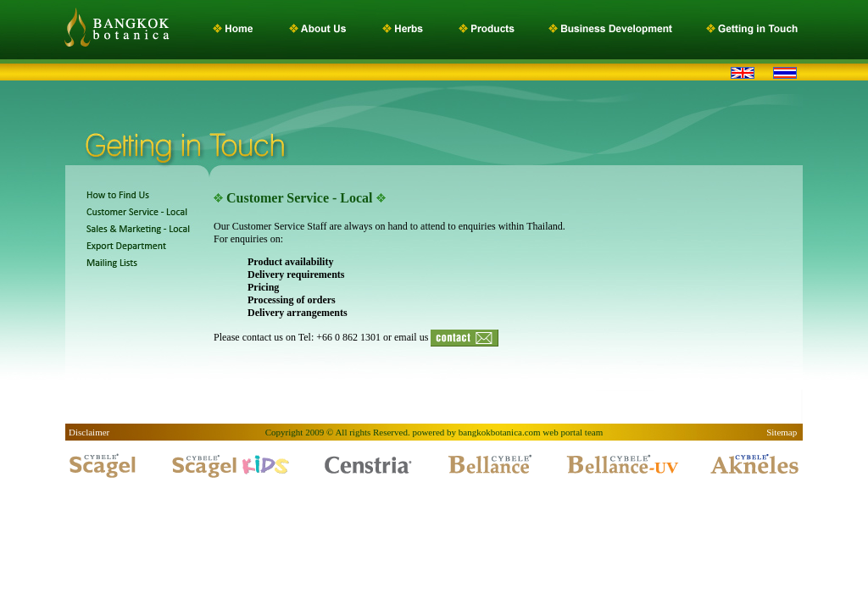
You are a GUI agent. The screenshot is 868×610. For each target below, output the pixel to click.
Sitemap (783, 432)
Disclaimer (89, 432)
